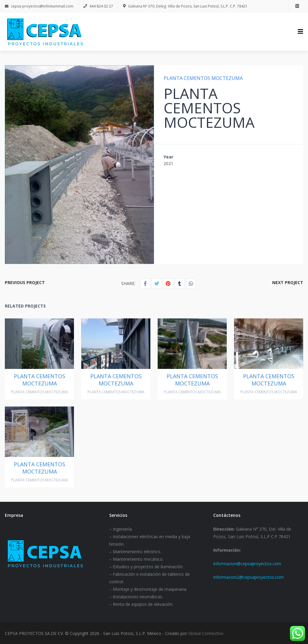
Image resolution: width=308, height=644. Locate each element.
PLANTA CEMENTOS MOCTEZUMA (203, 78)
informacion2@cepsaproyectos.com (248, 577)
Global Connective (206, 633)
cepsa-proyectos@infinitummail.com (39, 6)
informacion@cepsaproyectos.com (247, 564)
